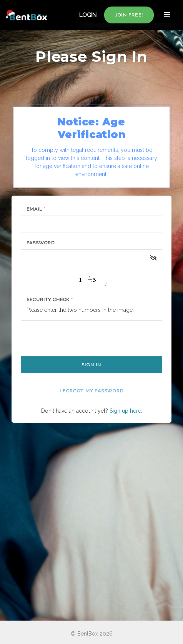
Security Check (50, 300)
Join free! (129, 15)
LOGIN (88, 15)
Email (36, 209)
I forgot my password (91, 391)
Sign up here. (126, 411)
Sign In (91, 365)
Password (41, 243)
